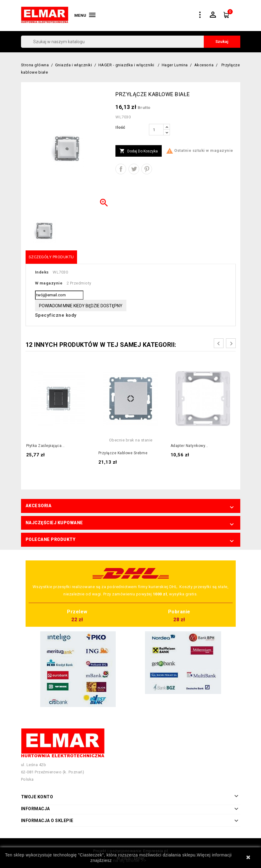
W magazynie (49, 283)
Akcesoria (39, 506)
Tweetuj (134, 169)
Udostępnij (121, 169)
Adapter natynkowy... (189, 446)
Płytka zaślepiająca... (46, 446)
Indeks (42, 272)
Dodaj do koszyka (139, 151)
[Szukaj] (131, 42)
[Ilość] (156, 130)
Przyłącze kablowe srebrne (123, 453)
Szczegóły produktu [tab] (51, 257)
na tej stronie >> (130, 860)
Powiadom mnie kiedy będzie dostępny (81, 306)
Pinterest (147, 169)
